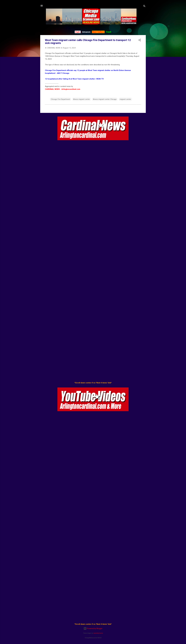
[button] (140, 40)
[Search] (144, 6)
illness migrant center (82, 99)
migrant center (125, 99)
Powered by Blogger (93, 628)
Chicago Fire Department (60, 99)
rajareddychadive (98, 633)
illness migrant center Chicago (105, 99)
